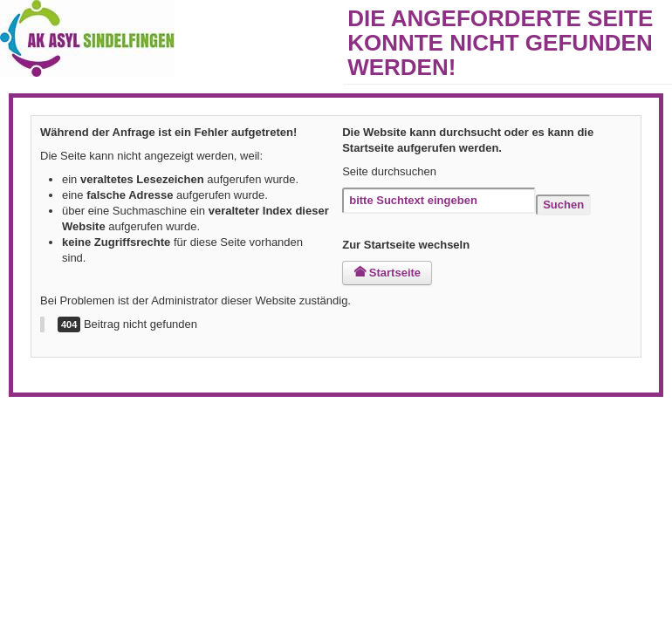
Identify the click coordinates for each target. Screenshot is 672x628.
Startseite (387, 273)
